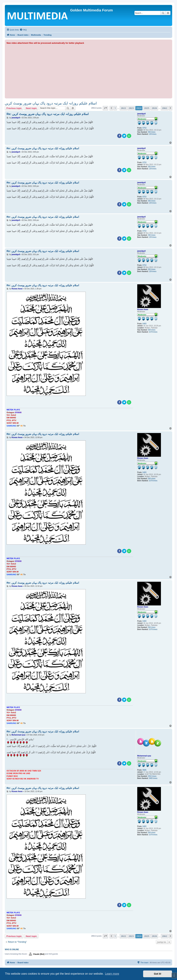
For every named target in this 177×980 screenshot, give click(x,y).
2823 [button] (131, 108)
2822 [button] (123, 108)
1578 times (153, 332)
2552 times (152, 776)
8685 (145, 770)
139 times (153, 134)
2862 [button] (165, 108)
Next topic (31, 108)
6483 (145, 324)
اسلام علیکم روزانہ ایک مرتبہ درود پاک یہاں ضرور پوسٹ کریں (51, 103)
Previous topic (14, 108)
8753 (145, 128)
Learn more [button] (112, 974)
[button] (105, 108)
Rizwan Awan (143, 309)
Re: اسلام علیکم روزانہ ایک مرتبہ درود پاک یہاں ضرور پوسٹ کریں (48, 114)
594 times (152, 330)
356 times (152, 132)
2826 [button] (154, 108)
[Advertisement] (88, 71)
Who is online (12, 949)
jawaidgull (141, 114)
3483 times (153, 778)
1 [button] (115, 108)
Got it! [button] (158, 974)
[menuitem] (23, 30)
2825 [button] (147, 108)
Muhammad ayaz (144, 756)
